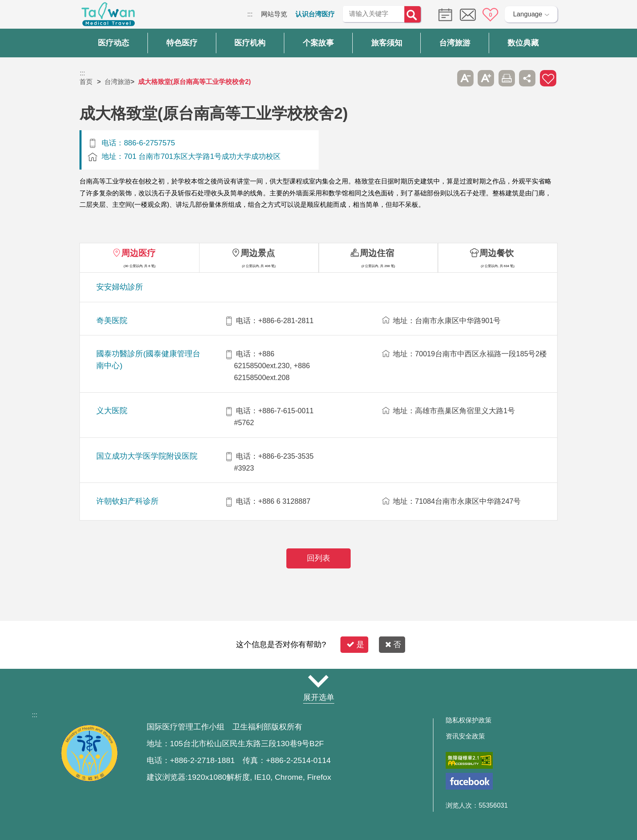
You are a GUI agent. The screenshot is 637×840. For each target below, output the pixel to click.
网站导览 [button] (319, 682)
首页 (86, 82)
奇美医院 (112, 320)
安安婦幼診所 (120, 287)
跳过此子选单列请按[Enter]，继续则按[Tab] (444, 78)
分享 (527, 78)
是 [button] (355, 644)
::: (250, 14)
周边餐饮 (496, 253)
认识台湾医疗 (315, 14)
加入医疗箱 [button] (548, 78)
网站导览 (274, 14)
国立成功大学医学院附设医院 (147, 456)
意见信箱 (468, 15)
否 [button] (393, 644)
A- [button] (465, 78)
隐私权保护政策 (469, 720)
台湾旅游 (118, 82)
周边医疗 (138, 253)
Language (527, 14)
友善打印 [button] (507, 78)
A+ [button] (486, 78)
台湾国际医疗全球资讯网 (108, 16)
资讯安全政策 (465, 736)
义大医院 (112, 411)
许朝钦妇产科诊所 (127, 501)
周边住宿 (377, 253)
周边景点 (258, 253)
